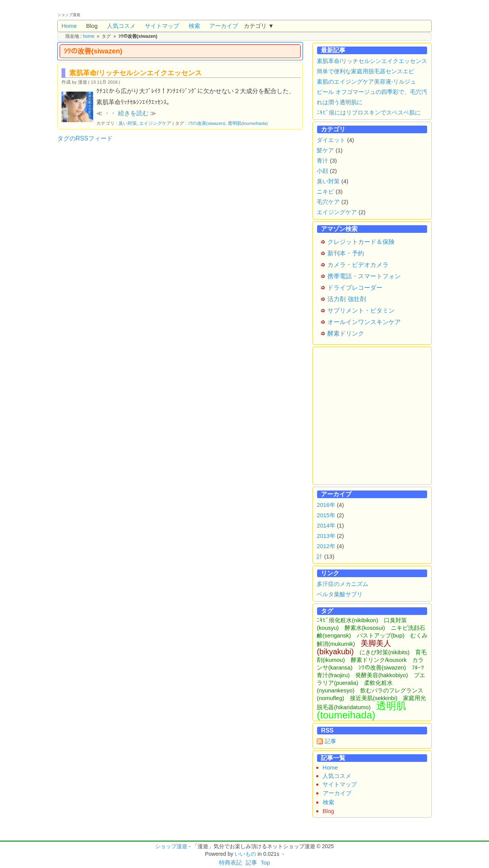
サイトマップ (162, 26)
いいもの (245, 854)
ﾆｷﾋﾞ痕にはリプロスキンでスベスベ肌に (369, 112)
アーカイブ (224, 26)
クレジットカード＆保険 (361, 242)
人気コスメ (121, 26)
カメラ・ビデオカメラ (358, 265)
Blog (92, 26)
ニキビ (325, 191)
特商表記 (230, 862)
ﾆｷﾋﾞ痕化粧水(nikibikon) (347, 620)
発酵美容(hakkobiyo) (382, 675)
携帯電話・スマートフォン (364, 276)
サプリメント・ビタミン (361, 311)
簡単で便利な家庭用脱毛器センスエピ (365, 71)
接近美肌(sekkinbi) (374, 698)
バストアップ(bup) (381, 635)
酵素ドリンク (346, 333)
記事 (330, 741)
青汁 (322, 161)
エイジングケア (155, 123)
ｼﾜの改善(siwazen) (207, 123)
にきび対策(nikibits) (385, 652)
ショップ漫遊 (171, 846)
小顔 (322, 171)
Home (69, 26)
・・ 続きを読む (126, 113)
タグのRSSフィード (85, 138)
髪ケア (325, 150)
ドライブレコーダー (355, 288)
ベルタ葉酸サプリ (340, 594)
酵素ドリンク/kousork (379, 660)
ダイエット (331, 140)
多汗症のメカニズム (342, 584)
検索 (194, 26)
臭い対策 (128, 123)
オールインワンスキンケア (364, 322)
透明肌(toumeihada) (248, 123)
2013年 (326, 536)
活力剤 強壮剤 (347, 299)
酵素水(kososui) (365, 628)
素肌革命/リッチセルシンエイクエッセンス (135, 73)
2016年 (326, 505)
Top (265, 862)
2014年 (326, 525)
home (89, 36)
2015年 (326, 515)
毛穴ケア (328, 202)
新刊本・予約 (346, 253)
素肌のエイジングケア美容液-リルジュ (366, 81)
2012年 (326, 546)
